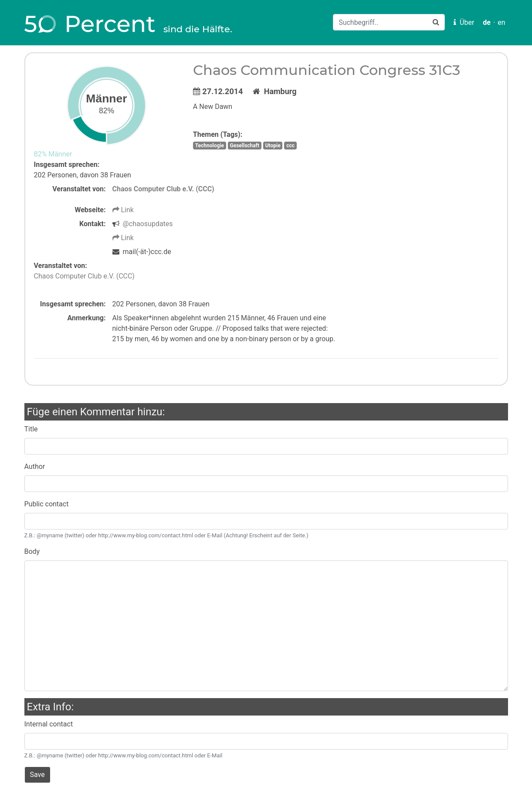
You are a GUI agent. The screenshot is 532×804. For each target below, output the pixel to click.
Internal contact (49, 724)
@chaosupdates (147, 224)
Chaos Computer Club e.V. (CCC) (163, 189)
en (501, 22)
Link (123, 210)
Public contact (47, 504)
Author (35, 466)
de (487, 22)
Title (31, 429)
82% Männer (53, 154)
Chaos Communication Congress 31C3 (327, 70)
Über (464, 22)
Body (32, 551)
